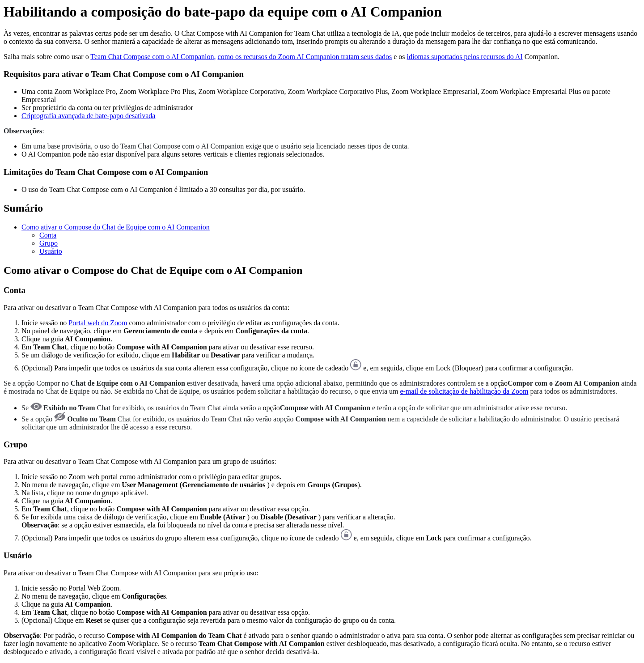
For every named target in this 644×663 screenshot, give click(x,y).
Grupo (49, 243)
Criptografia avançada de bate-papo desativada (88, 116)
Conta (48, 235)
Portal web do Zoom (98, 323)
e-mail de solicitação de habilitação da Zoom (464, 391)
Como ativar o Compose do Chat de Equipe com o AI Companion (116, 227)
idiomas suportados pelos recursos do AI (465, 57)
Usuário (51, 251)
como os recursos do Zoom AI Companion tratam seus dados (305, 57)
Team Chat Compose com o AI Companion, (153, 57)
